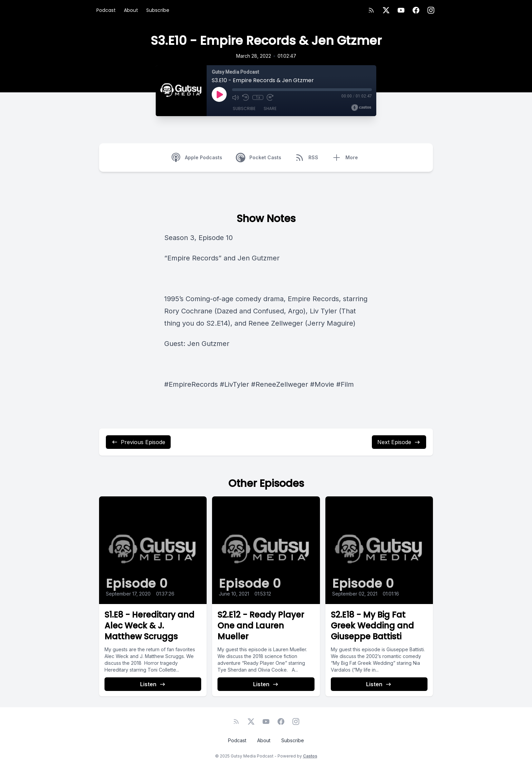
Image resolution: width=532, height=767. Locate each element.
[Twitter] (386, 10)
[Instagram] (431, 10)
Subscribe (158, 10)
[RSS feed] (371, 10)
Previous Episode (138, 442)
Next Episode (399, 442)
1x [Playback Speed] (258, 97)
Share (270, 108)
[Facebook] (416, 10)
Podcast (106, 10)
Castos (310, 756)
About (131, 10)
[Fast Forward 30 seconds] (270, 97)
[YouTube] (401, 10)
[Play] (219, 94)
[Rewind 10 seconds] (246, 97)
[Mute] (235, 97)
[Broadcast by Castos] (361, 108)
